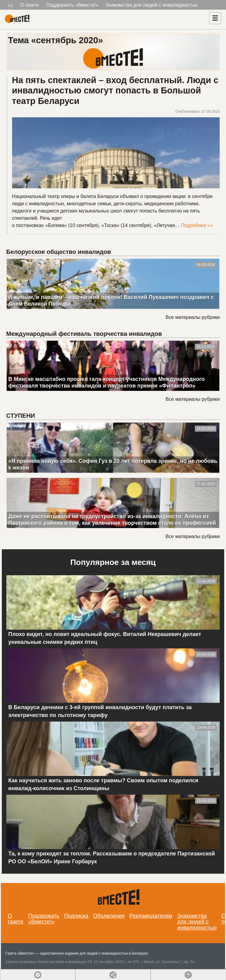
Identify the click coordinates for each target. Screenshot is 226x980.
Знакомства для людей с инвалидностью (152, 5)
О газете (29, 5)
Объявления (109, 916)
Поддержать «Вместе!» (72, 5)
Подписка (76, 916)
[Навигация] (215, 18)
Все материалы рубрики (193, 317)
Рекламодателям (151, 916)
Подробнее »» (197, 225)
